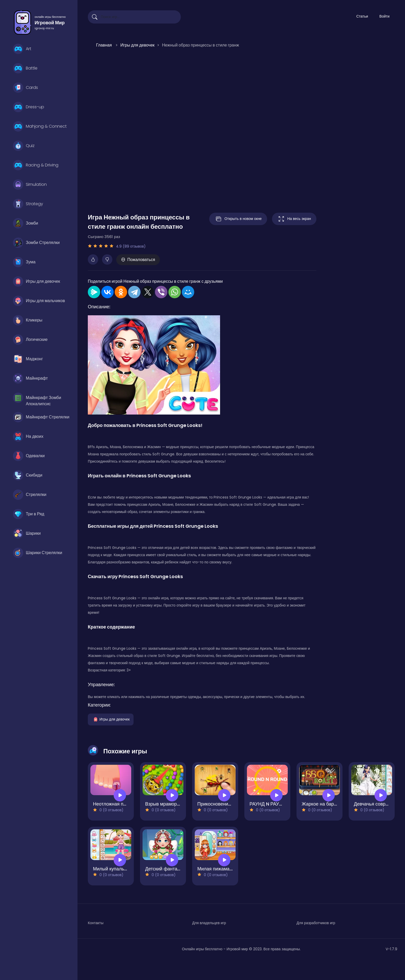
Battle (25, 68)
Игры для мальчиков (39, 301)
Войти (384, 16)
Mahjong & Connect (40, 126)
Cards (25, 88)
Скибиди (28, 475)
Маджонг (28, 359)
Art (22, 49)
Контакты (96, 923)
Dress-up (29, 107)
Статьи (362, 16)
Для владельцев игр (209, 923)
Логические (30, 340)
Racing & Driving (36, 165)
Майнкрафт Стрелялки (41, 417)
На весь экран (294, 219)
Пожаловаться (138, 260)
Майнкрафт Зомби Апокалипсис (37, 399)
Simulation (30, 185)
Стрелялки (30, 495)
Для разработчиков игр (316, 923)
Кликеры (28, 320)
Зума (24, 262)
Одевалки (29, 456)
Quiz (24, 146)
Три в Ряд (29, 514)
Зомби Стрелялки (36, 243)
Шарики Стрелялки (38, 553)
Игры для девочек (36, 281)
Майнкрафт (30, 378)
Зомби (25, 223)
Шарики (27, 533)
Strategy (28, 204)
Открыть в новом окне (238, 219)
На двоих (28, 437)
